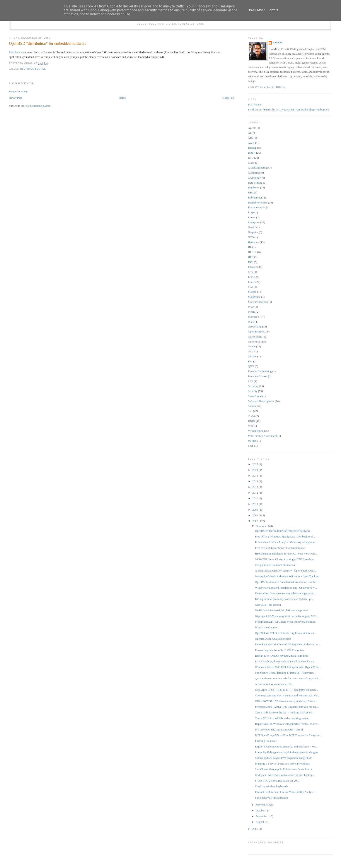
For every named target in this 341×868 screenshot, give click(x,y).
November (262, 805)
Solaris (252, 406)
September (262, 816)
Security (253, 391)
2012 (255, 493)
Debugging (254, 197)
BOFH (252, 153)
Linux (251, 282)
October (261, 810)
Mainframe (254, 297)
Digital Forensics (258, 202)
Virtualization (256, 431)
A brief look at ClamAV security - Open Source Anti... (286, 571)
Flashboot (14, 52)
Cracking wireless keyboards (271, 786)
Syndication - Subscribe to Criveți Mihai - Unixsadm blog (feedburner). (289, 109)
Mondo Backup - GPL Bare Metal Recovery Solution (285, 622)
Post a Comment (18, 91)
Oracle (252, 346)
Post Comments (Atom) (38, 106)
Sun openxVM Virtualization (272, 798)
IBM (251, 262)
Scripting (253, 386)
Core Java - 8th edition (268, 605)
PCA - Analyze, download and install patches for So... (286, 661)
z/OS (251, 446)
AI (249, 133)
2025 (255, 464)
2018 (255, 476)
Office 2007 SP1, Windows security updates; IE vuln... (286, 701)
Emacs (252, 217)
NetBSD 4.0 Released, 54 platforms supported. (282, 610)
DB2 (251, 192)
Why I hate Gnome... (267, 627)
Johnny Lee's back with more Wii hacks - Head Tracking (287, 576)
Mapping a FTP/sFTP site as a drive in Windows (283, 764)
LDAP (252, 277)
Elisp (251, 212)
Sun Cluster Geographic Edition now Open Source (284, 769)
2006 (255, 829)
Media (251, 312)
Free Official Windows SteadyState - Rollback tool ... (285, 536)
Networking (255, 326)
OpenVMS (254, 342)
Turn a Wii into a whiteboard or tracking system (282, 718)
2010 (255, 504)
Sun (250, 411)
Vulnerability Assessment (262, 436)
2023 (255, 470)
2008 (255, 515)
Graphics (253, 232)
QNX (251, 366)
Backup (252, 148)
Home (122, 98)
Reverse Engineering (260, 371)
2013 (255, 487)
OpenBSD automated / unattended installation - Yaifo (285, 582)
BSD (23, 69)
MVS (251, 322)
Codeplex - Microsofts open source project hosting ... (285, 775)
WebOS (252, 441)
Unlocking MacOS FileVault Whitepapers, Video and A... (288, 644)
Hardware (253, 242)
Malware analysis (258, 302)
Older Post (228, 98)
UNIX (251, 421)
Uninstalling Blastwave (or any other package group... (286, 593)
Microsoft (253, 317)
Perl (250, 361)
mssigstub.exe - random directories (275, 565)
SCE (251, 381)
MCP (251, 307)
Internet (252, 267)
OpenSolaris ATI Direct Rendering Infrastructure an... (286, 633)
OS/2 (251, 351)
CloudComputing (258, 168)
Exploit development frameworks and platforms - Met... (287, 747)
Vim (250, 426)
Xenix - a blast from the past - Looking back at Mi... (285, 712)
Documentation (257, 207)
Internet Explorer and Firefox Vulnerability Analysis (285, 792)
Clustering (254, 173)
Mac (250, 287)
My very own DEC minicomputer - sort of (279, 729)
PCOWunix (254, 104)
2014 (255, 481)
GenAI (252, 227)
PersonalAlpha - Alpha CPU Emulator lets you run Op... (287, 707)
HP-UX (252, 252)
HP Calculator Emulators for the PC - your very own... (286, 554)
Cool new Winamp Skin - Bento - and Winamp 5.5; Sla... (287, 695)
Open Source (36, 69)
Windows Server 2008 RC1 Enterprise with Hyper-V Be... (288, 667)
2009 (255, 510)
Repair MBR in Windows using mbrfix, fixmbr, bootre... (287, 724)
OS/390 (252, 356)
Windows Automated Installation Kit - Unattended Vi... (286, 588)
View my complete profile (267, 87)
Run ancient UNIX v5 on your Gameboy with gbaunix (286, 542)
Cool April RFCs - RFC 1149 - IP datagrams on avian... (286, 690)
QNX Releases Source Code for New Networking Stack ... (288, 678)
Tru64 (251, 416)
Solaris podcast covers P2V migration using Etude (284, 758)
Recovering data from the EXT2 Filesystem (280, 650)
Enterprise (254, 222)
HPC (251, 257)
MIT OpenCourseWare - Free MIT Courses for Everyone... (288, 735)
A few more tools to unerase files (274, 684)
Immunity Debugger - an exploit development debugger (287, 752)
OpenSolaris (255, 337)
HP (250, 247)
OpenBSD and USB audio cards (273, 639)
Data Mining (255, 183)
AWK (251, 143)
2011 (255, 498)
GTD (251, 237)
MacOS (252, 292)
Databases (254, 187)
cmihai (278, 43)
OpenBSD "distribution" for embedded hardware (48, 43)
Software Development (261, 401)
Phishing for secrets (266, 741)
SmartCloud (255, 396)
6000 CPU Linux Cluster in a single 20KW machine (285, 559)
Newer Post (15, 98)
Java (250, 272)
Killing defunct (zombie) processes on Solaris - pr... (284, 599)
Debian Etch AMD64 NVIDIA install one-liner (282, 656)
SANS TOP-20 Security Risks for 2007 (277, 781)
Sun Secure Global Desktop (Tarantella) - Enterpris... (285, 673)
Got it (274, 10)
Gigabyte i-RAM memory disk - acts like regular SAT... (287, 616)
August (260, 822)
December (262, 526)
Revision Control (258, 376)
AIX (250, 138)
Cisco (251, 163)
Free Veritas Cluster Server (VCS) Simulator (280, 548)
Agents (252, 128)
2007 (255, 521)
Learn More (256, 10)
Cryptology (254, 178)
